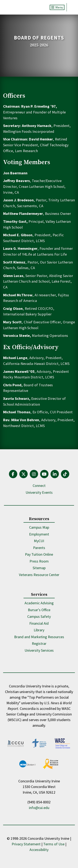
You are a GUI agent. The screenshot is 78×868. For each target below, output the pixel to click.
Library (39, 630)
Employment (39, 534)
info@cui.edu (39, 808)
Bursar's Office (39, 610)
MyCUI (39, 541)
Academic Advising (39, 603)
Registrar (39, 643)
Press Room (39, 561)
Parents (39, 548)
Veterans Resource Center (39, 575)
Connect (39, 486)
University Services (39, 650)
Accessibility (39, 850)
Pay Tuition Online (39, 554)
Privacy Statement (26, 844)
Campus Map (39, 527)
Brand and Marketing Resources (39, 637)
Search (71, 7)
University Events (39, 492)
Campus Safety (39, 616)
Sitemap (39, 568)
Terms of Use (54, 844)
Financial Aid (39, 623)
